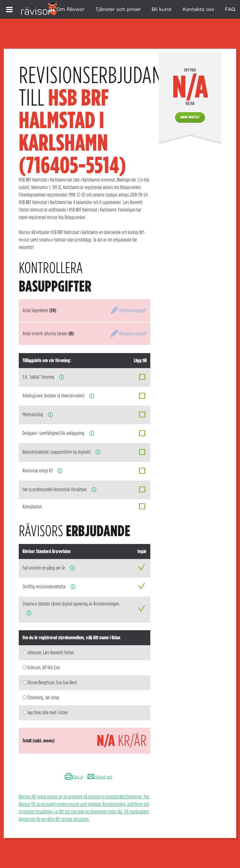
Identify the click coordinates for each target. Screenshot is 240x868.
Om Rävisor (70, 9)
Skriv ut (74, 777)
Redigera (128, 310)
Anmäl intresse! (190, 117)
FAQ (230, 9)
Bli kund (162, 9)
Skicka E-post (99, 777)
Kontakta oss (198, 9)
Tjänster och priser (118, 9)
